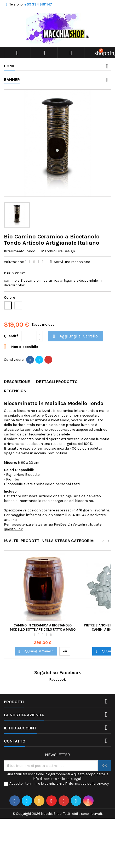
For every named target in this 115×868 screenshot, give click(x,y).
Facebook (57, 679)
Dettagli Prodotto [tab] (57, 382)
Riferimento (14, 251)
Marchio (48, 251)
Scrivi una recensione (72, 262)
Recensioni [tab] (16, 391)
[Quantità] (29, 336)
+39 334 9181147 (38, 4)
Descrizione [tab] (17, 382)
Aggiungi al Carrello (75, 336)
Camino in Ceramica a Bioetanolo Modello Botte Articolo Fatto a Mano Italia (43, 629)
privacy (103, 784)
